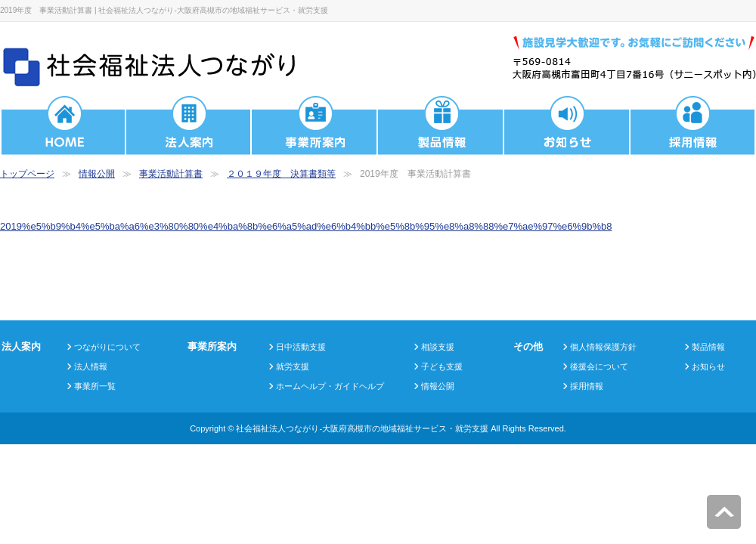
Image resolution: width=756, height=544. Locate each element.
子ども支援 (442, 366)
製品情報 (708, 347)
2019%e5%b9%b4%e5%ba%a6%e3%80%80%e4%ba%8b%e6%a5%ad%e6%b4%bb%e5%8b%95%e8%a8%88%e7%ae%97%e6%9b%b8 (306, 226)
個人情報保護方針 (603, 347)
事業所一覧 (95, 386)
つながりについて (107, 347)
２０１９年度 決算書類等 (281, 174)
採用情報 (587, 386)
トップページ (27, 174)
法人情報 (91, 366)
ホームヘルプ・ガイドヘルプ (330, 386)
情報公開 (97, 174)
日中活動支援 (301, 347)
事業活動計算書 (171, 174)
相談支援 (438, 347)
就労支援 (293, 366)
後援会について (599, 366)
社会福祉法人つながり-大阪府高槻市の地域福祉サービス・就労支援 (362, 428)
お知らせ (708, 366)
